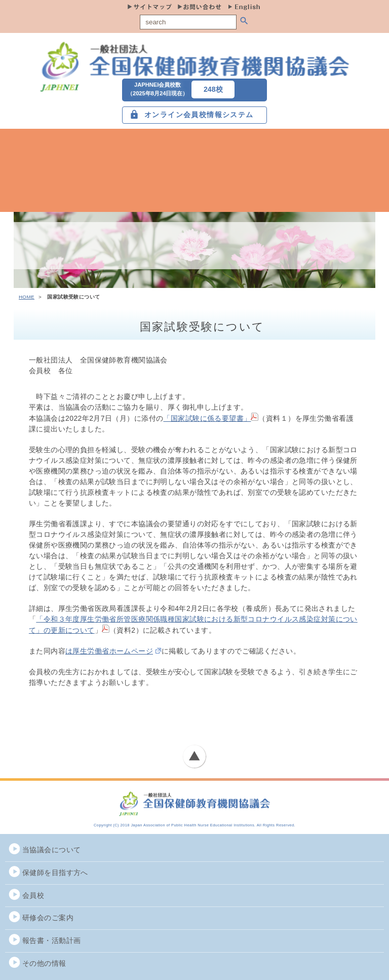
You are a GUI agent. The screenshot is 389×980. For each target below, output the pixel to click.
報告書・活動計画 (51, 940)
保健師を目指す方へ (55, 873)
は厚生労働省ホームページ (109, 651)
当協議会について (51, 850)
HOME (27, 297)
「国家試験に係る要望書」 (211, 418)
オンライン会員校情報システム (199, 115)
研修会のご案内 (48, 918)
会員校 (33, 895)
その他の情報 (44, 963)
